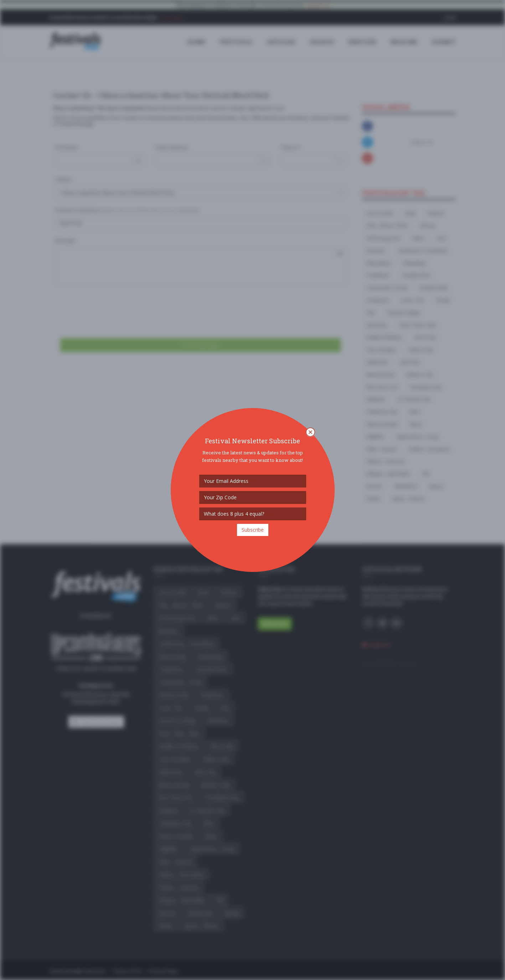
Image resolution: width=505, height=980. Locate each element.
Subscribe (253, 530)
